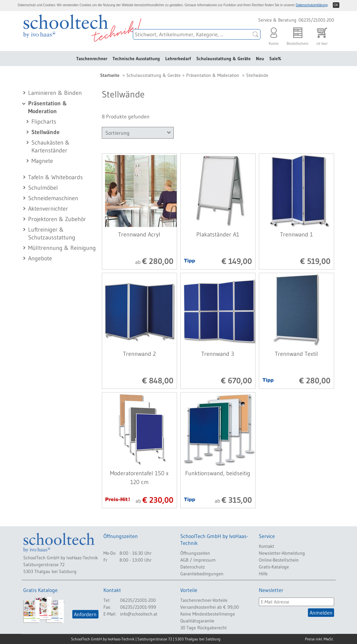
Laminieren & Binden (55, 93)
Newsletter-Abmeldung (282, 553)
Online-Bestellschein (279, 560)
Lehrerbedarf (178, 59)
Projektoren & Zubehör (57, 219)
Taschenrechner (92, 59)
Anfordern (85, 614)
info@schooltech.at (139, 614)
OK (336, 5)
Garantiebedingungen (202, 574)
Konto (274, 35)
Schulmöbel (43, 188)
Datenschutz (193, 567)
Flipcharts (44, 122)
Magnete (42, 161)
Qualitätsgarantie (197, 621)
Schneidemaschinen (53, 198)
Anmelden (321, 613)
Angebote (40, 258)
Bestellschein (298, 35)
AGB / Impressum (198, 560)
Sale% (275, 59)
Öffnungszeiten (195, 553)
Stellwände (45, 132)
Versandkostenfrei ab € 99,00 (210, 607)
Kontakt (267, 546)
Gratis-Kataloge (274, 567)
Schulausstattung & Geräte (223, 59)
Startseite (110, 75)
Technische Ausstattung (136, 59)
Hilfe (263, 574)
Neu (260, 59)
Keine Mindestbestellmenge (208, 614)
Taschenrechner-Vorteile (204, 600)
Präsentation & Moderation (213, 75)
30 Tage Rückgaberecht (204, 628)
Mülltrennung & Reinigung (62, 248)
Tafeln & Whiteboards (55, 177)
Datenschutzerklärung (312, 5)
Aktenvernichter (48, 209)
